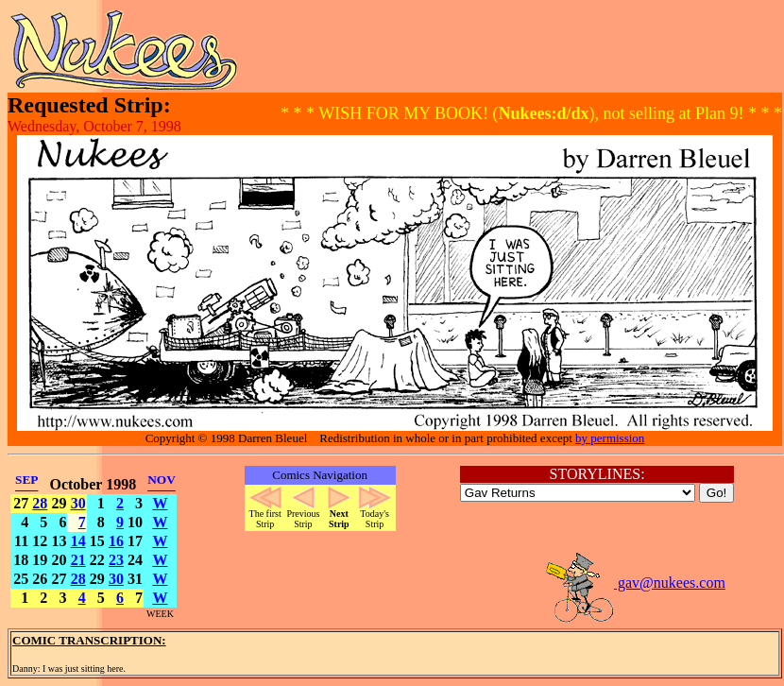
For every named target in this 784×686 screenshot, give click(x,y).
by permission (610, 438)
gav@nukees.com (635, 583)
